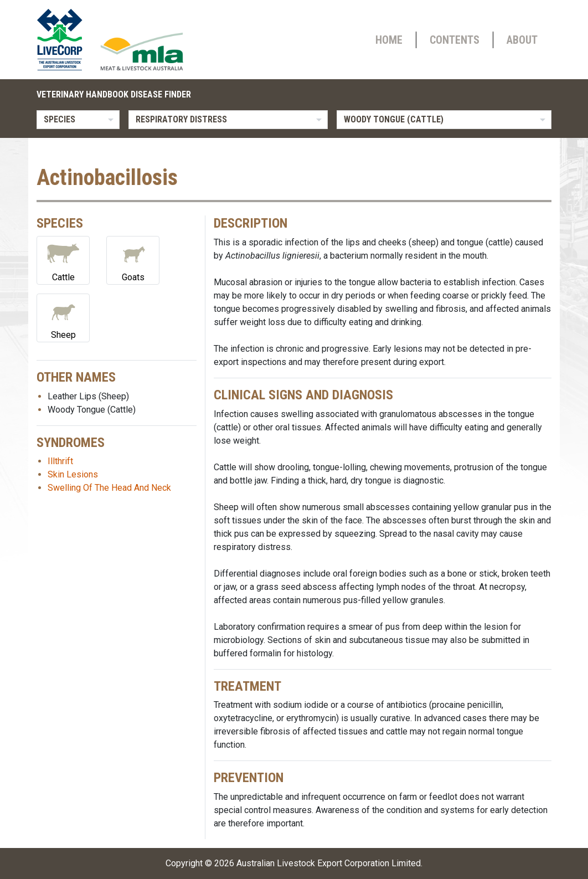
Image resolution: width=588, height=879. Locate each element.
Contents (455, 40)
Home (389, 40)
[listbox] (78, 120)
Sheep (63, 317)
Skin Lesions (73, 474)
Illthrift (60, 461)
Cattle (63, 259)
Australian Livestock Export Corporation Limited (329, 863)
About (522, 40)
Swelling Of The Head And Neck (109, 488)
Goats (133, 259)
